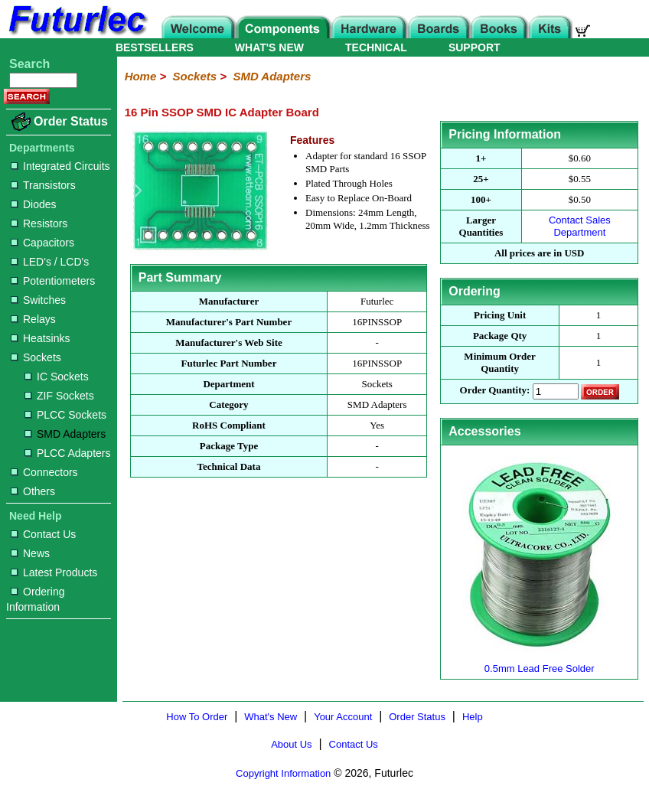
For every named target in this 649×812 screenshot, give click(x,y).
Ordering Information (35, 599)
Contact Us (43, 534)
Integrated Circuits (60, 166)
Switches (38, 300)
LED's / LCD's (50, 262)
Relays (33, 319)
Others (33, 491)
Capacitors (42, 243)
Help (473, 717)
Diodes (34, 204)
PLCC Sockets (65, 415)
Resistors (39, 223)
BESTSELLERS (155, 47)
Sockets (36, 357)
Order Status (71, 121)
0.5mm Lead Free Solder (540, 662)
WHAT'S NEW (269, 47)
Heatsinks (40, 338)
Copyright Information (283, 773)
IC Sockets (57, 377)
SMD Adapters (65, 434)
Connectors (44, 472)
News (30, 553)
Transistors (43, 185)
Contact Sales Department (580, 226)
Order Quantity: (495, 391)
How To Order (197, 717)
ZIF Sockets (59, 396)
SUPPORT (475, 47)
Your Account (343, 717)
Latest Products (54, 572)
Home (141, 76)
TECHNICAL (376, 47)
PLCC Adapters (68, 453)
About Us (291, 744)
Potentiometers (53, 281)
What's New (271, 717)
